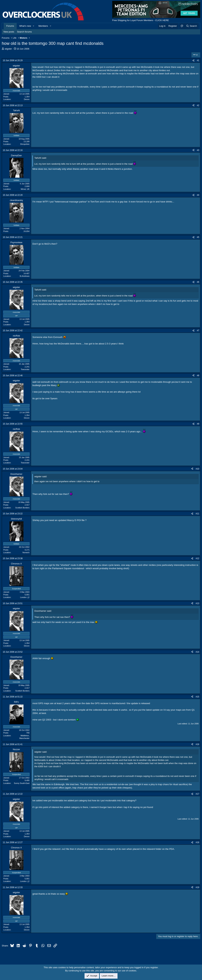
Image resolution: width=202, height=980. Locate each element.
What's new (25, 26)
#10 (197, 469)
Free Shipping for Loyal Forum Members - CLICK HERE (141, 20)
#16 (197, 744)
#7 (198, 331)
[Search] (191, 26)
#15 (197, 697)
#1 (198, 60)
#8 (198, 376)
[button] (34, 26)
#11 (197, 514)
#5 (198, 237)
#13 (197, 603)
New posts (9, 32)
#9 (198, 424)
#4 (198, 195)
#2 (198, 105)
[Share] (193, 61)
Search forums (24, 32)
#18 (197, 842)
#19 (197, 887)
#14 (197, 652)
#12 (197, 558)
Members (43, 26)
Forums (10, 26)
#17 (197, 794)
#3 (198, 150)
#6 (198, 282)
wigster (8, 49)
